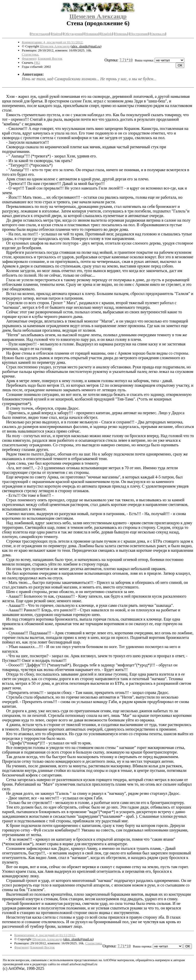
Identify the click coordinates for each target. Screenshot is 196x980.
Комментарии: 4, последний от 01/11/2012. (53, 42)
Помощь (121, 34)
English (107, 34)
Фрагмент (29, 58)
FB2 (37, 63)
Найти (57, 34)
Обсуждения (73, 34)
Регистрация (40, 34)
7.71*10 (126, 60)
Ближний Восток (50, 58)
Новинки (92, 34)
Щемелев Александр (98, 16)
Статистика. (31, 54)
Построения (139, 34)
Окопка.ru (158, 34)
